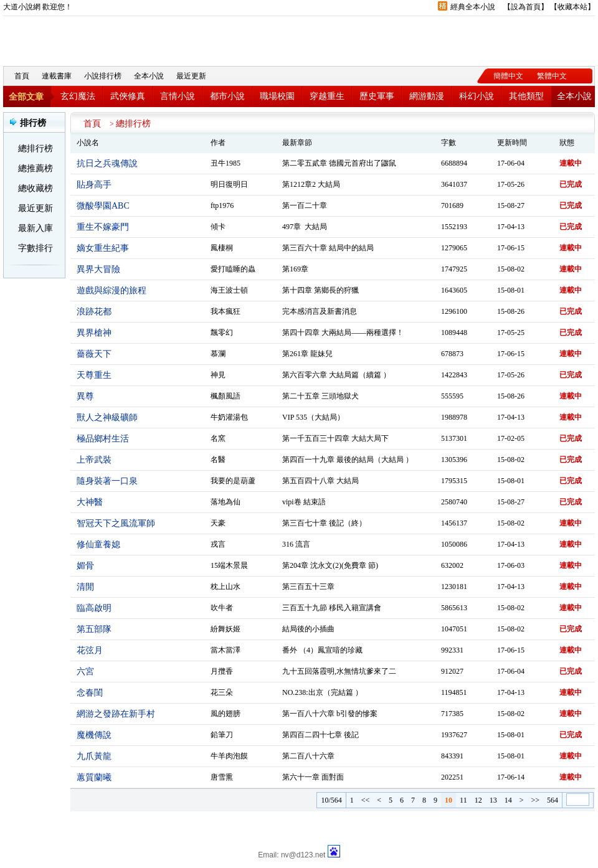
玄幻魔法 (78, 96)
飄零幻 (222, 333)
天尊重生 (94, 375)
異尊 (85, 396)
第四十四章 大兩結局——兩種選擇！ (343, 333)
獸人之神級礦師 (107, 417)
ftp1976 (222, 205)
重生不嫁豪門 (103, 227)
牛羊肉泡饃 (229, 756)
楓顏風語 (225, 396)
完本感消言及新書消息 (320, 311)
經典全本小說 (473, 7)
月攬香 (222, 671)
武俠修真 (128, 96)
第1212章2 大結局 (311, 184)
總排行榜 (36, 149)
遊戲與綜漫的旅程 (112, 290)
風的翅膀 (225, 714)
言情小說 (178, 96)
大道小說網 (72, 38)
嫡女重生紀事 (103, 248)
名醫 (218, 460)
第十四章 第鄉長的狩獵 (320, 290)
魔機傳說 (94, 735)
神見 (218, 375)
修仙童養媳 (98, 545)
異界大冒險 (98, 269)
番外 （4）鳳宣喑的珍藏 (322, 650)
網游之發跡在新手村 (116, 714)
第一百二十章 (305, 205)
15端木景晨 (229, 565)
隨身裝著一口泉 (107, 481)
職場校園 (277, 96)
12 (478, 800)
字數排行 (36, 248)
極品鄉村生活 (103, 439)
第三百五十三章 (308, 587)
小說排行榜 (103, 76)
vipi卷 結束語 (304, 502)
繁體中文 (552, 76)
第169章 (295, 269)
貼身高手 (94, 185)
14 (508, 800)
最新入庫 (36, 228)
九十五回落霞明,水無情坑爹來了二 (339, 671)
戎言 (218, 544)
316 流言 (296, 544)
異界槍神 (94, 333)
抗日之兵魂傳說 (107, 163)
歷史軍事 (377, 96)
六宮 (85, 672)
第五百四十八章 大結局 (320, 481)
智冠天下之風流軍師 (116, 523)
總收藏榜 (36, 188)
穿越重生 (327, 96)
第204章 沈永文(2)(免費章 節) (330, 565)
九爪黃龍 (94, 756)
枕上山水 (225, 587)
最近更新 (191, 76)
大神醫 (90, 502)
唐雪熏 (222, 777)
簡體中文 (508, 76)
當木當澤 (225, 650)
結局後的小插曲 (308, 629)
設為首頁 (526, 7)
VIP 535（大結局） (313, 417)
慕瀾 (218, 354)
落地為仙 (225, 502)
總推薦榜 (36, 168)
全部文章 (26, 97)
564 (553, 800)
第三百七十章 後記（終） (324, 523)
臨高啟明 (94, 608)
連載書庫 (57, 76)
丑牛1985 (225, 163)
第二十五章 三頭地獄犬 (320, 396)
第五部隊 (94, 629)
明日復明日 (229, 184)
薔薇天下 (94, 354)
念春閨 (90, 693)
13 (493, 800)
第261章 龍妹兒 (307, 354)
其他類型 (526, 96)
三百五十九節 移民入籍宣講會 (332, 608)
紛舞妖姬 (225, 629)
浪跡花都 (94, 312)
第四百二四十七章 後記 (320, 735)
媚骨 (85, 566)
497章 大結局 (305, 227)
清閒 (85, 587)
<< (366, 800)
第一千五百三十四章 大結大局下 (335, 438)
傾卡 (218, 227)
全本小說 (149, 76)
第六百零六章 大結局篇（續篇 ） (336, 375)
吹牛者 (222, 608)
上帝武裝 (94, 460)
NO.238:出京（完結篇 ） (322, 692)
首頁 (22, 76)
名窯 (218, 438)
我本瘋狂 (225, 311)
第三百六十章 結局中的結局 (328, 248)
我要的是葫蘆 (233, 481)
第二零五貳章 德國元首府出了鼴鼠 (339, 163)
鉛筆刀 (222, 735)
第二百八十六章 (308, 756)
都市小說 (227, 96)
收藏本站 (572, 7)
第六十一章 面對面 (313, 777)
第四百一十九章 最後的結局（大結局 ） (348, 460)
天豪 (218, 523)
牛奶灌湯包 (229, 417)
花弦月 (90, 650)
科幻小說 (477, 96)
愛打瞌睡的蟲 (233, 269)
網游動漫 (427, 96)
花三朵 (222, 692)
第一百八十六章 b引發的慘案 (330, 714)
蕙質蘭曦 (94, 777)
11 (463, 800)
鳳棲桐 (222, 248)
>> (535, 800)
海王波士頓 (229, 290)
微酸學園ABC (103, 206)
